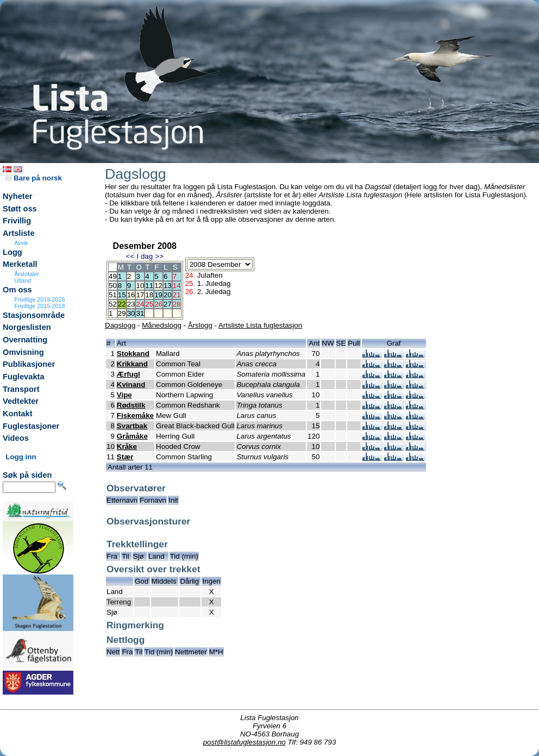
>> (160, 256)
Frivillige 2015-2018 (39, 306)
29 (122, 313)
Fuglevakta (24, 377)
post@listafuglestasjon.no (245, 742)
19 (158, 295)
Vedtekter (21, 401)
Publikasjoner (29, 364)
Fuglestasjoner (31, 426)
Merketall (20, 264)
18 (149, 295)
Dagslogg (120, 325)
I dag (145, 256)
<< (130, 256)
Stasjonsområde (34, 315)
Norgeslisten (27, 327)
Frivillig (17, 221)
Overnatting (25, 340)
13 (168, 286)
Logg (12, 252)
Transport (21, 389)
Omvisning (23, 352)
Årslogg (200, 325)
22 (122, 304)
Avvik (21, 243)
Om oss (17, 290)
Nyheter (18, 196)
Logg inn (21, 457)
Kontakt (18, 414)
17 (140, 295)
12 (158, 286)
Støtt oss (20, 209)
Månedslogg (162, 325)
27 (168, 304)
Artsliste (19, 233)
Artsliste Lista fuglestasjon (260, 325)
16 (131, 295)
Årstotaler (27, 274)
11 (149, 286)
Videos (16, 438)
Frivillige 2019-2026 (39, 299)
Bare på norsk (34, 178)
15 (122, 295)
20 (168, 295)
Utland (23, 280)
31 (140, 313)
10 (140, 286)
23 (131, 304)
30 (131, 313)
